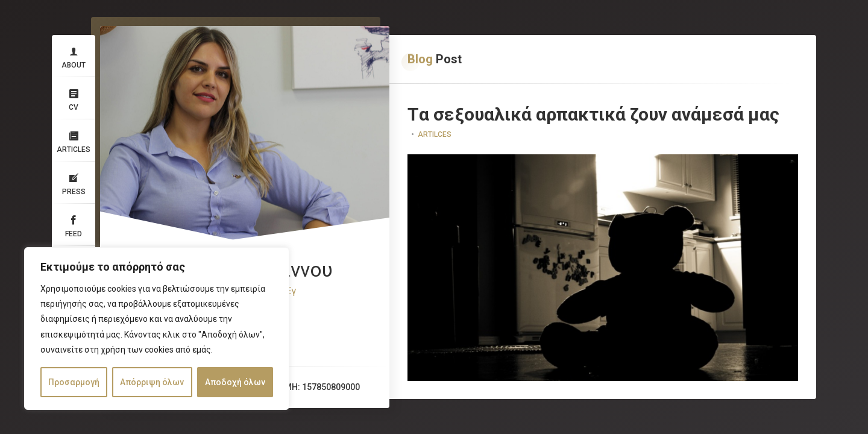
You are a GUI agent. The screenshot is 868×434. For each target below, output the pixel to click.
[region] (157, 329)
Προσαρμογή (74, 382)
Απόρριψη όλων (152, 382)
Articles (74, 140)
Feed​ (74, 225)
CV (74, 98)
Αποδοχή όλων (235, 382)
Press (74, 183)
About (74, 56)
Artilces (435, 134)
